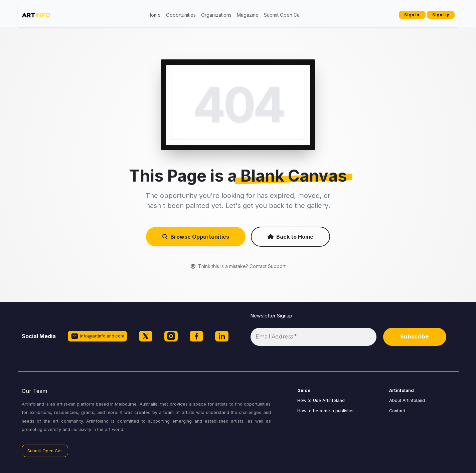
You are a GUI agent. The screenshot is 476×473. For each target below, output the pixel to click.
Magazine (248, 15)
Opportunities (181, 15)
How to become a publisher (326, 411)
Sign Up (441, 15)
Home (154, 15)
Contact (397, 411)
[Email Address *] (313, 337)
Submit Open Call (283, 15)
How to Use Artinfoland (321, 400)
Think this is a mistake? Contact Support (238, 266)
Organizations (216, 15)
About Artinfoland (407, 400)
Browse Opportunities (196, 237)
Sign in (412, 15)
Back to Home (290, 237)
